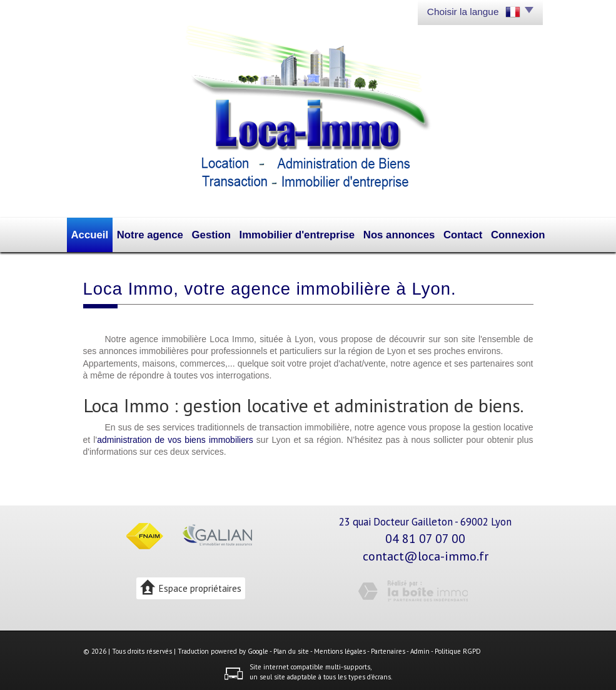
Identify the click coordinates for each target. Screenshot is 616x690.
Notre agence (163, 233)
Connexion (503, 233)
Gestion (220, 233)
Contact (451, 233)
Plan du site (291, 649)
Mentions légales (340, 649)
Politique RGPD (458, 649)
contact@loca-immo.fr (426, 553)
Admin (420, 649)
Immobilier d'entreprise (299, 233)
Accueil (106, 233)
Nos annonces (391, 233)
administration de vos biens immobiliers (175, 437)
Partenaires (388, 649)
